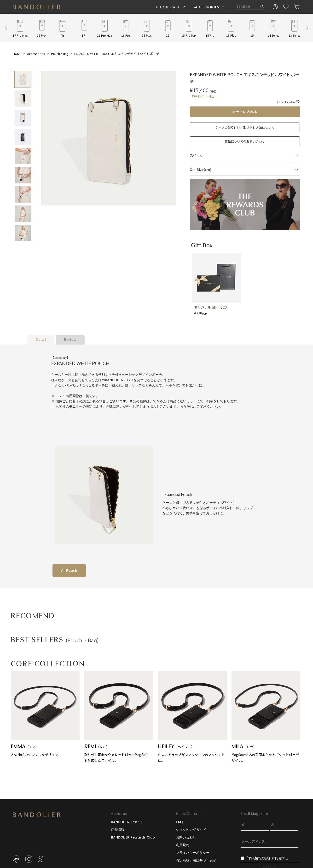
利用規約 (183, 845)
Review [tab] (70, 340)
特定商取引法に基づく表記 (196, 860)
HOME (17, 54)
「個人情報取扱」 (258, 858)
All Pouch (69, 570)
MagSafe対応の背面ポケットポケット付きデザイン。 (266, 717)
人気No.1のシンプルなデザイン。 (45, 714)
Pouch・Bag (60, 54)
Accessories (36, 54)
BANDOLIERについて (127, 822)
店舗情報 (118, 830)
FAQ (179, 822)
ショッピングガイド (191, 830)
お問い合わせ (186, 837)
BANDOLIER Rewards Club (133, 837)
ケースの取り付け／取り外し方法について (245, 127)
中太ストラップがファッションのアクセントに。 (192, 717)
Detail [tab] (41, 340)
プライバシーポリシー (193, 853)
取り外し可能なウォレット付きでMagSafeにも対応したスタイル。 (119, 717)
